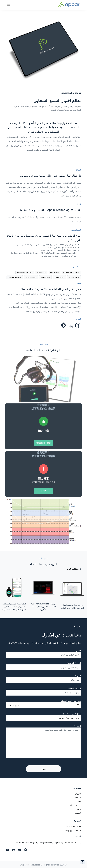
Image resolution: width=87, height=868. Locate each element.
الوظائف (78, 813)
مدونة (79, 809)
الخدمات (78, 794)
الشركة (78, 676)
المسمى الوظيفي (74, 688)
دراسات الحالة (76, 805)
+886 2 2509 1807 (73, 827)
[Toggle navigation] (9, 5)
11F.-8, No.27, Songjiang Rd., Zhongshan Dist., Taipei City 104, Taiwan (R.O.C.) (47, 842)
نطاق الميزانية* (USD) (72, 713)
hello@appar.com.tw (72, 830)
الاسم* (78, 650)
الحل (79, 801)
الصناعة (78, 798)
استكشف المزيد (74, 569)
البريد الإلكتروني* (74, 663)
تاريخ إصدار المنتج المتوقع (71, 701)
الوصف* (77, 726)
